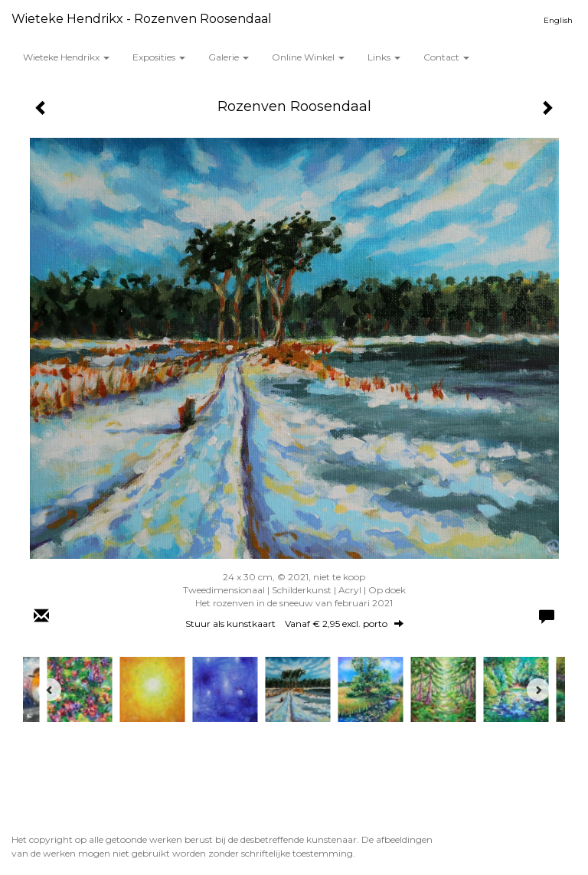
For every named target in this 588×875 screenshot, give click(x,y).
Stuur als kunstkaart (294, 624)
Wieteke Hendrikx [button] (66, 57)
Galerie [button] (229, 57)
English (558, 20)
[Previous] (50, 690)
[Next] (538, 690)
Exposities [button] (159, 57)
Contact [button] (446, 57)
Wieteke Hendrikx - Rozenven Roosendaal (142, 19)
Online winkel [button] (308, 57)
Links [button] (384, 57)
